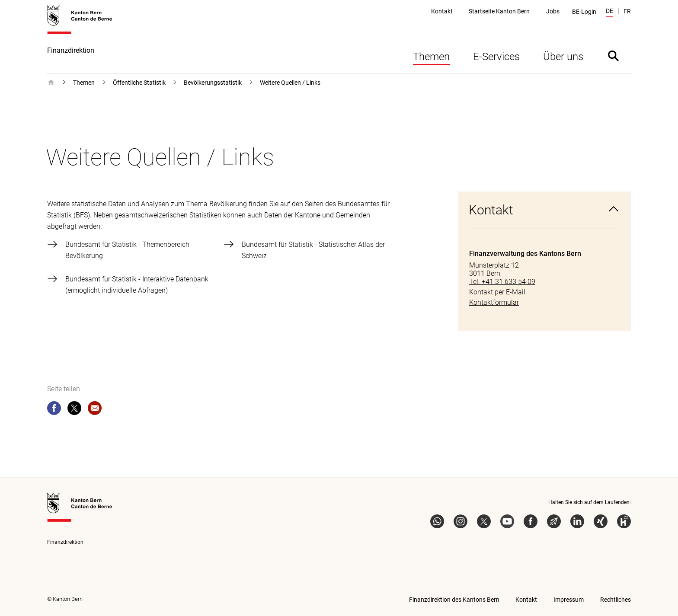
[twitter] (74, 410)
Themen (431, 57)
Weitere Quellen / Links (290, 83)
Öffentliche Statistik (139, 83)
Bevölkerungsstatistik (213, 83)
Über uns (563, 57)
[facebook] (54, 410)
